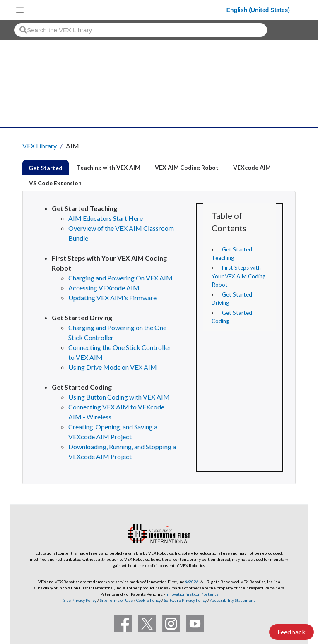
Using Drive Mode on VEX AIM (113, 367)
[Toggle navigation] (20, 10)
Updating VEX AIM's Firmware (112, 298)
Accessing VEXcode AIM (104, 288)
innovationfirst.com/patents (192, 594)
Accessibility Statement (232, 600)
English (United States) (258, 10)
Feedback (291, 632)
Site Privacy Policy (80, 600)
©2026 (192, 582)
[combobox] (141, 30)
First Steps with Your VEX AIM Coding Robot (238, 276)
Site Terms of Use (116, 600)
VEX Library (40, 146)
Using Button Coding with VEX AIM (119, 397)
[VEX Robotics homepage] (127, 10)
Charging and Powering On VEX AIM (120, 278)
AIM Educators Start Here (106, 218)
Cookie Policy (148, 600)
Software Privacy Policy (185, 600)
